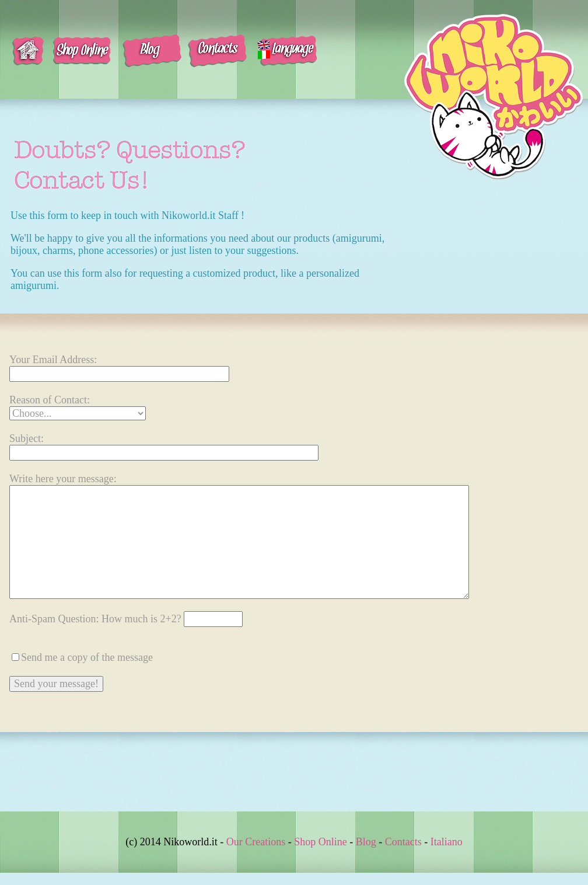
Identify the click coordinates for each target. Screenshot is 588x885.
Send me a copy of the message (87, 657)
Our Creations (256, 842)
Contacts (403, 842)
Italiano (447, 842)
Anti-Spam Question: (126, 619)
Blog (366, 842)
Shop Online (321, 842)
